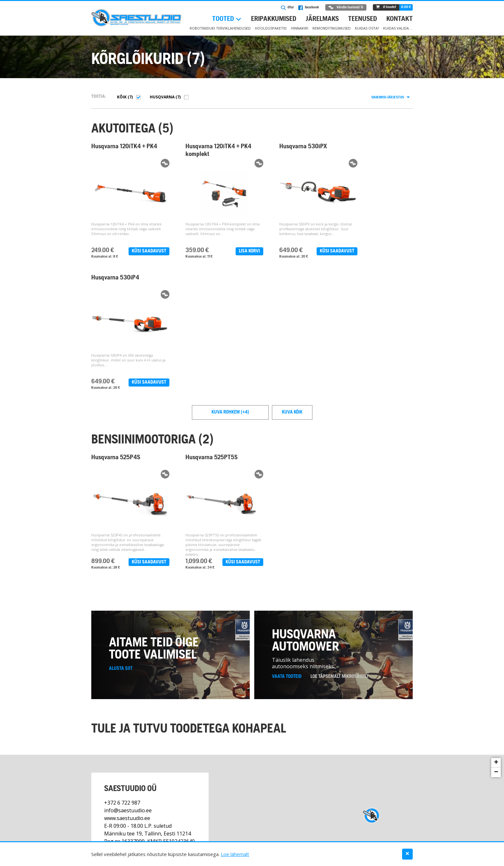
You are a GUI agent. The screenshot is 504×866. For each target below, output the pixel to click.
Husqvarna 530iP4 (369, 147)
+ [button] (496, 650)
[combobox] (390, 97)
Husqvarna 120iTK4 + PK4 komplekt (203, 150)
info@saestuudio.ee (128, 697)
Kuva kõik (292, 287)
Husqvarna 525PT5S (202, 332)
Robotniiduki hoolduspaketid (183, 836)
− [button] (496, 659)
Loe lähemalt (235, 854)
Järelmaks (322, 19)
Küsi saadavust (139, 251)
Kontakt (400, 19)
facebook (309, 8)
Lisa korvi (230, 251)
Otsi (287, 8)
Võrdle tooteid (346, 7)
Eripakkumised (274, 19)
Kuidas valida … (398, 28)
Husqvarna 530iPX (284, 147)
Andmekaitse (401, 836)
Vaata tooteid (287, 563)
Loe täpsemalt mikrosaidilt (340, 563)
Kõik (122, 97)
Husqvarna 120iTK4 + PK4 (118, 150)
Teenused (363, 19)
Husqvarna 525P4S (116, 332)
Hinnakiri (300, 28)
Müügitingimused (300, 836)
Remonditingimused (332, 28)
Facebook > (143, 763)
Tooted (223, 19)
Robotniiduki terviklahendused (220, 28)
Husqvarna (162, 97)
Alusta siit (121, 555)
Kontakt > (115, 763)
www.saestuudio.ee (127, 705)
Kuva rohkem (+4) (230, 287)
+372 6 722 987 (122, 689)
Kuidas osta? (367, 28)
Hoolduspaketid (271, 28)
